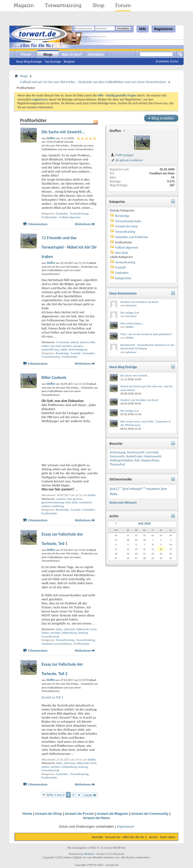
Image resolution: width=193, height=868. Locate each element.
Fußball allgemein (70, 217)
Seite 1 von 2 (55, 795)
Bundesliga (62, 353)
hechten (67, 346)
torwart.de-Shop (49, 814)
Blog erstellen (161, 118)
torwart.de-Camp (127, 226)
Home (27, 814)
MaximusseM (152, 456)
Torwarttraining (63, 5)
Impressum (125, 826)
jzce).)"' (116, 489)
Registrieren (164, 29)
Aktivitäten (96, 55)
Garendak (152, 452)
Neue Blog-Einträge (29, 62)
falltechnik (83, 629)
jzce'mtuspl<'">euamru (141, 489)
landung (83, 633)
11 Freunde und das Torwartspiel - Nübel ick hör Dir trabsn (69, 247)
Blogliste (69, 62)
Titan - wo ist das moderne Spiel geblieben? (146, 334)
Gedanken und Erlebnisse (57, 644)
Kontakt (97, 837)
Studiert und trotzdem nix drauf (139, 302)
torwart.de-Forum (79, 814)
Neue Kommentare (123, 293)
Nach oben (168, 837)
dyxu (114, 494)
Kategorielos (123, 278)
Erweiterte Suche (167, 61)
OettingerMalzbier (121, 460)
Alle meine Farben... (132, 323)
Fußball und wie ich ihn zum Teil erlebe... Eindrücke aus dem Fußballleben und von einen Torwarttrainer (93, 82)
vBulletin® (90, 854)
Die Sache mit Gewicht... (63, 132)
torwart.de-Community (150, 814)
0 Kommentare (38, 224)
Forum (123, 5)
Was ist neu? (72, 55)
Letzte (90, 795)
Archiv (153, 837)
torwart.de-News (96, 818)
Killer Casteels (54, 377)
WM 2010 (122, 253)
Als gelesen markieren (127, 160)
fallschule (69, 629)
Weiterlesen (83, 224)
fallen (59, 629)
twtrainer (131, 305)
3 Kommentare (38, 651)
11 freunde (62, 342)
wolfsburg (58, 506)
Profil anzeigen (122, 155)
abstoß (75, 342)
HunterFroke (134, 456)
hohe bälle (71, 502)
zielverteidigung (78, 349)
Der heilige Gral (130, 313)
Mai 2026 (144, 523)
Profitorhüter (49, 217)
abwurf (84, 342)
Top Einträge (53, 62)
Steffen (92, 495)
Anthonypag (118, 452)
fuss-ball (56, 346)
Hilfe (143, 29)
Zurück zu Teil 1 (52, 697)
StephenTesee (150, 460)
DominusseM (136, 452)
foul (69, 499)
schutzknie (85, 502)
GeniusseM (117, 456)
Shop (98, 5)
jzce (164, 489)
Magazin (24, 5)
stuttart (46, 506)
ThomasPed (117, 464)
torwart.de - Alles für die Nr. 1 (126, 837)
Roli (137, 460)
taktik (64, 349)
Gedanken (62, 214)
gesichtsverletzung (53, 502)
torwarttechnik (50, 636)
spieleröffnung (50, 349)
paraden (78, 346)
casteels (60, 499)
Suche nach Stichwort (123, 503)
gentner (77, 499)
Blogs (48, 55)
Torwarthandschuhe (128, 221)
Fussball (76, 353)
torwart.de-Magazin (112, 814)
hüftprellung (69, 633)
